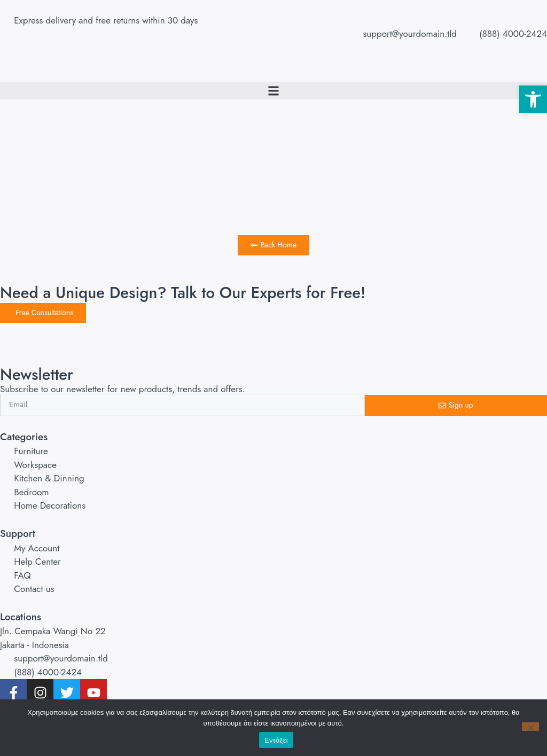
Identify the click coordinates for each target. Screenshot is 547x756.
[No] (530, 727)
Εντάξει (276, 740)
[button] (533, 99)
